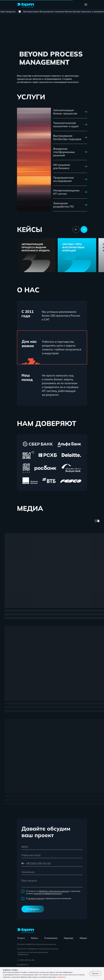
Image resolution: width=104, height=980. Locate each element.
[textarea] (52, 882)
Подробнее (61, 977)
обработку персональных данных (54, 891)
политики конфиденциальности (48, 893)
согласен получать (36, 898)
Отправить (33, 909)
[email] (52, 855)
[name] (52, 847)
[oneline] (52, 872)
